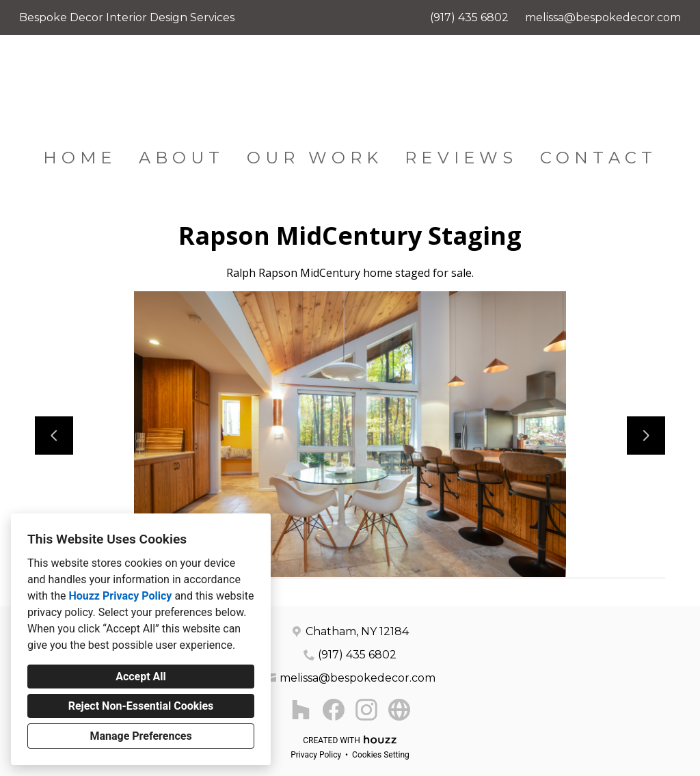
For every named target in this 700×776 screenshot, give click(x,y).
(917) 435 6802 (469, 17)
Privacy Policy (316, 755)
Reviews (461, 158)
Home (80, 158)
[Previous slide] (54, 436)
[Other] (399, 710)
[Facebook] (334, 710)
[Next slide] (646, 436)
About (182, 158)
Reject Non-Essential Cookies (141, 706)
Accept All (141, 677)
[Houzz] (301, 710)
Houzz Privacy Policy (120, 596)
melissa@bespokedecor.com (603, 17)
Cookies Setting (381, 755)
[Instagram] (366, 710)
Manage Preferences (140, 736)
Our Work (315, 158)
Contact (598, 158)
